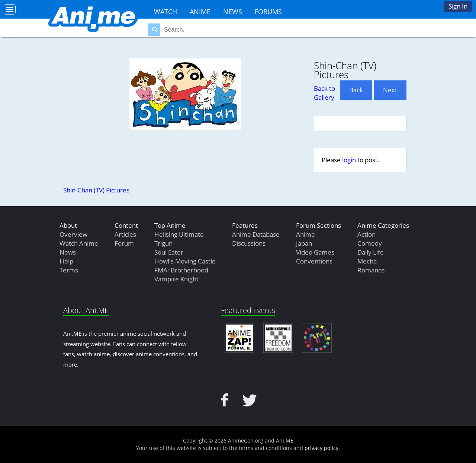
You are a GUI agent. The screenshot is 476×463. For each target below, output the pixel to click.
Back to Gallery (324, 93)
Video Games (315, 252)
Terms (69, 270)
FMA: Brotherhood (181, 270)
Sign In (458, 6)
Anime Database (256, 234)
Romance (371, 270)
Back (356, 90)
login (349, 160)
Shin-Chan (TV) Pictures (96, 190)
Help (66, 261)
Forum (124, 243)
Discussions (249, 243)
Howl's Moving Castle (185, 261)
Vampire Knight (176, 279)
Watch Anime (79, 243)
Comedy (370, 243)
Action (366, 234)
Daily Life (371, 252)
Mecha (367, 261)
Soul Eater (169, 252)
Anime (200, 12)
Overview (73, 234)
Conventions (314, 261)
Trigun (163, 243)
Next (390, 90)
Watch (165, 12)
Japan (304, 243)
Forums (268, 12)
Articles (125, 234)
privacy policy (321, 448)
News (233, 12)
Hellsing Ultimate (179, 234)
